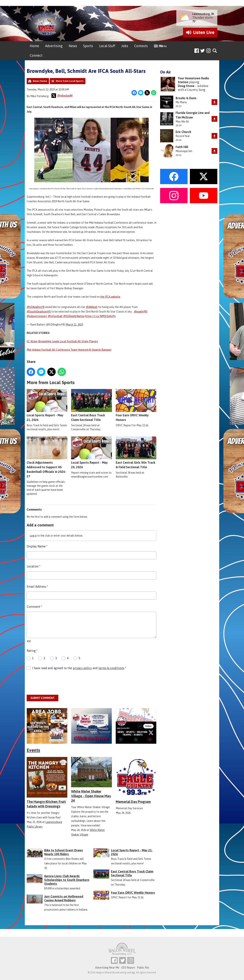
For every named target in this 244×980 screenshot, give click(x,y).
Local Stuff (107, 46)
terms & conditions (111, 668)
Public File (143, 968)
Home (34, 46)
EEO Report (128, 968)
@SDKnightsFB (36, 307)
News (73, 46)
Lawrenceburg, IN (203, 14)
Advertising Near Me (107, 968)
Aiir (133, 972)
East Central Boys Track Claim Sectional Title (91, 405)
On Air (159, 46)
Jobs (125, 46)
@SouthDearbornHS (39, 312)
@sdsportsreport (37, 316)
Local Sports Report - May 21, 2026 (47, 405)
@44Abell (92, 307)
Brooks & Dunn (186, 98)
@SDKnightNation (74, 316)
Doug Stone (186, 86)
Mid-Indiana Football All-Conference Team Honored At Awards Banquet (69, 350)
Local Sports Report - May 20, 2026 (91, 453)
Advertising (54, 46)
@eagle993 (141, 312)
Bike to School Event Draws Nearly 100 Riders (64, 852)
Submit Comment (43, 698)
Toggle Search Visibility (215, 51)
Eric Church (183, 132)
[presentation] (56, 683)
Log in (33, 536)
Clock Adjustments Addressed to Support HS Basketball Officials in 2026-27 (47, 457)
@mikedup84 (62, 96)
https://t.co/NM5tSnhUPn (100, 316)
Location (33, 567)
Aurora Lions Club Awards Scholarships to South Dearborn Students (67, 880)
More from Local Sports (70, 81)
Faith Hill (182, 147)
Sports (88, 46)
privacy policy (82, 668)
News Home (40, 81)
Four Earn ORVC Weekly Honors (136, 405)
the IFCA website (110, 297)
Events (33, 750)
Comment (34, 607)
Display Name (37, 546)
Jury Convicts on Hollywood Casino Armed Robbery (64, 898)
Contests (141, 46)
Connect (36, 55)
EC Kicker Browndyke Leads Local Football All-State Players (62, 341)
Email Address (37, 587)
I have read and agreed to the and (79, 668)
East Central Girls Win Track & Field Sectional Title (136, 453)
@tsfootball (55, 316)
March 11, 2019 (74, 325)
